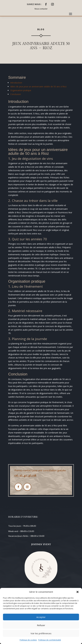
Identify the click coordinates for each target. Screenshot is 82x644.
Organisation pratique (21, 90)
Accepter (41, 617)
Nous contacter (41, 9)
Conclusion (16, 94)
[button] (78, 592)
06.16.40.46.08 (25, 475)
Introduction (16, 83)
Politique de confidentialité (50, 640)
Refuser (41, 625)
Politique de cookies (28, 640)
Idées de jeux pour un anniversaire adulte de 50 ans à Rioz (38, 86)
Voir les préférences (41, 633)
